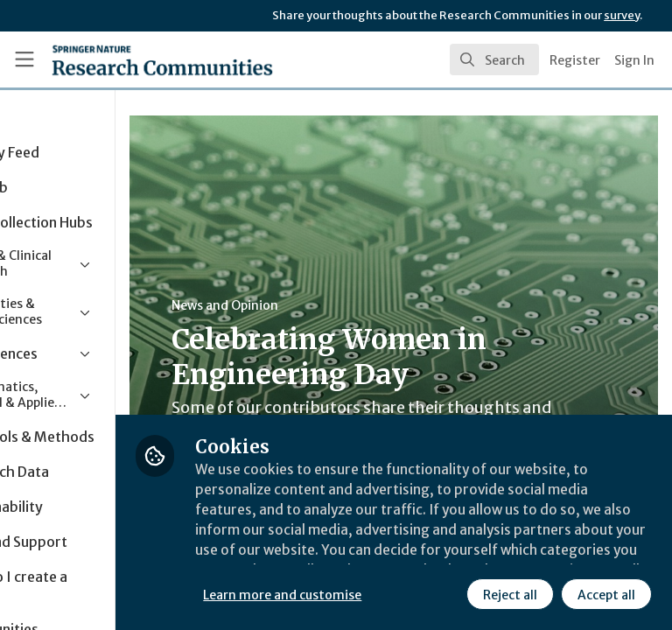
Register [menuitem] (575, 60)
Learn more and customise (391, 556)
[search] (494, 59)
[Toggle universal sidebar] (24, 59)
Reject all (354, 594)
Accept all (451, 594)
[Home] (124, 59)
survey (622, 15)
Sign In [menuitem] (634, 60)
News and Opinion (333, 305)
